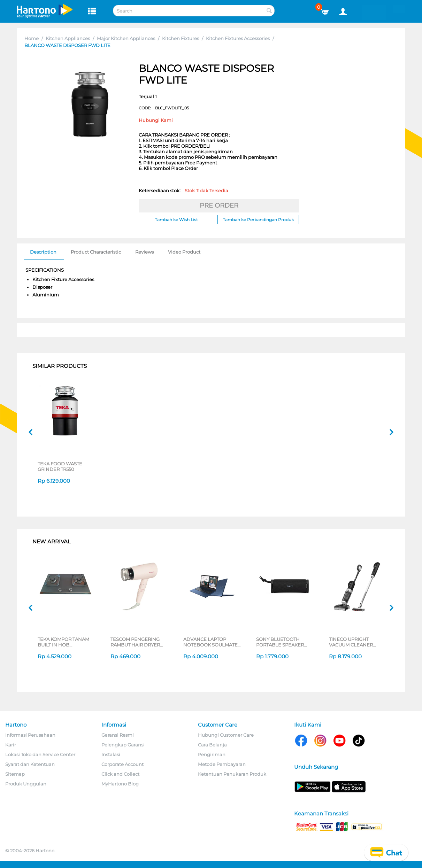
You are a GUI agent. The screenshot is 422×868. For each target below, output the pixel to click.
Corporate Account (122, 764)
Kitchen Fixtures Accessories (238, 38)
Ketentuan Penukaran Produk (232, 774)
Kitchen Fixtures (181, 38)
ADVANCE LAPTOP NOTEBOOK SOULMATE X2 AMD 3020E (210, 642)
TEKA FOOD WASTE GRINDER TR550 (60, 466)
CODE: (164, 108)
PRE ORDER (219, 206)
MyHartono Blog (120, 784)
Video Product (184, 252)
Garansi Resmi (118, 735)
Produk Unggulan (26, 784)
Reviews (144, 252)
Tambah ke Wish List (176, 220)
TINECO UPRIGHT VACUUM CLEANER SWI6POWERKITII (351, 642)
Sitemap (15, 774)
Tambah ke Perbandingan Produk (258, 220)
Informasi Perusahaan (30, 735)
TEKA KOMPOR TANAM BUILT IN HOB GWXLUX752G (63, 642)
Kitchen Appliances (68, 38)
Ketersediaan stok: (183, 191)
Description (43, 252)
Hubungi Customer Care (226, 735)
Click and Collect (120, 774)
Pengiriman (212, 754)
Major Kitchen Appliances (126, 38)
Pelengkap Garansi (123, 745)
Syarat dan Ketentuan (30, 764)
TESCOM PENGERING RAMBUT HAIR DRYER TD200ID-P (135, 642)
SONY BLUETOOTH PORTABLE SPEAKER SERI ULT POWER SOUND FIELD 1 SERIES (283, 642)
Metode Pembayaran (222, 764)
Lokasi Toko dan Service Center (40, 754)
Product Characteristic (96, 252)
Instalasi (111, 754)
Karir (11, 745)
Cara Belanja (212, 745)
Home (32, 38)
